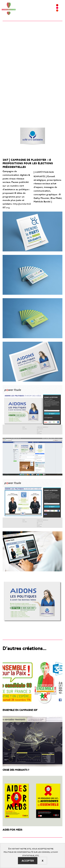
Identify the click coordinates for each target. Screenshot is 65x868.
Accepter (28, 861)
